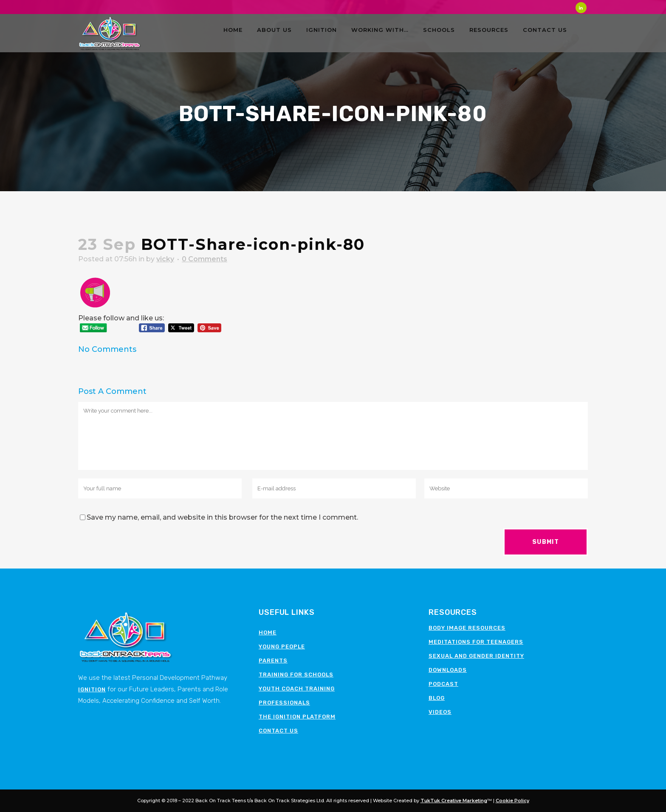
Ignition (92, 689)
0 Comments (205, 259)
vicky (165, 259)
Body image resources (467, 628)
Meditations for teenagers (476, 642)
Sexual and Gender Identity (476, 656)
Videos (440, 712)
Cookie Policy (512, 801)
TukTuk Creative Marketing (454, 801)
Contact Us (278, 731)
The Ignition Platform (297, 717)
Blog (437, 698)
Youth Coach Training (297, 689)
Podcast (443, 684)
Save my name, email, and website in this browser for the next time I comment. (222, 517)
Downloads (448, 670)
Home (268, 632)
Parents (273, 661)
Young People (282, 646)
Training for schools (296, 675)
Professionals (284, 703)
